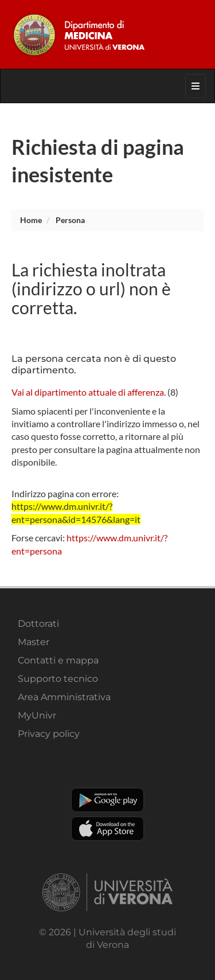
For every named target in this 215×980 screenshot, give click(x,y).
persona (70, 220)
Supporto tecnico (58, 679)
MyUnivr (37, 715)
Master (34, 642)
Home (31, 220)
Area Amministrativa (64, 697)
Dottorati (38, 624)
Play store (107, 800)
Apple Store (107, 829)
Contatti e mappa (58, 660)
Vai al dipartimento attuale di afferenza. (89, 392)
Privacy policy (49, 734)
